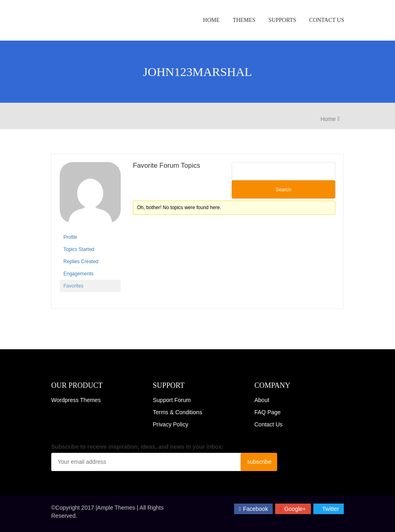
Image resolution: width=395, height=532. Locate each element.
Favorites (73, 286)
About (262, 400)
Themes (244, 20)
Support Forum (172, 400)
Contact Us (327, 20)
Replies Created (81, 262)
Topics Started (79, 249)
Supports (282, 20)
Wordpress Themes (76, 400)
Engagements (78, 274)
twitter (329, 509)
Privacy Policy (170, 424)
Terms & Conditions (177, 412)
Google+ (293, 509)
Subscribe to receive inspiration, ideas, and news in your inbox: (137, 447)
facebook (254, 509)
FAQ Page (268, 412)
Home (212, 20)
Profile (70, 237)
